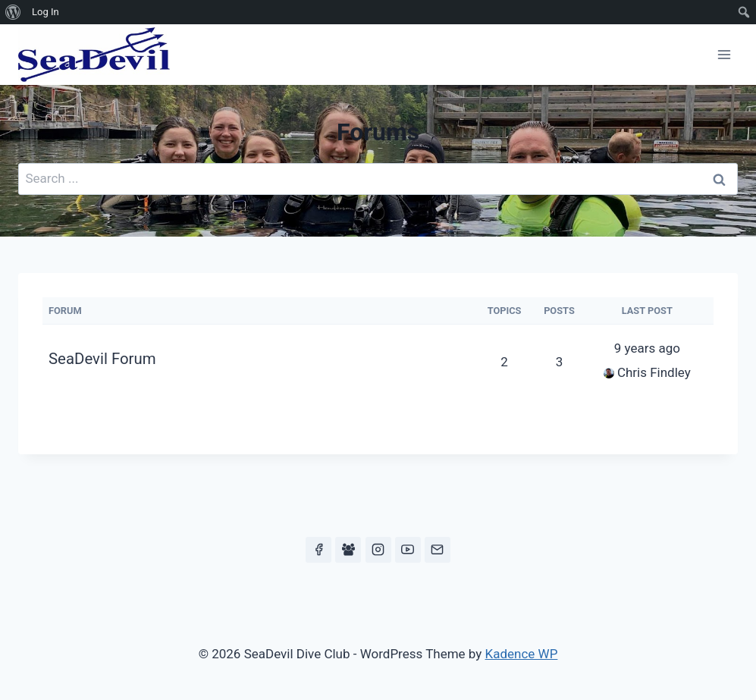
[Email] (438, 550)
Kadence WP (522, 654)
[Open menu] (724, 54)
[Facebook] (318, 550)
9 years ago (647, 348)
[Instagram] (378, 550)
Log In (45, 12)
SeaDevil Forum (102, 359)
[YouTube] (408, 550)
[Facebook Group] (348, 550)
